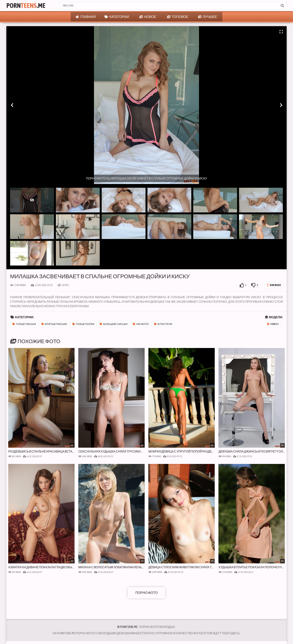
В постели (163, 324)
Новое (148, 17)
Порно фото (146, 593)
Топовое (178, 17)
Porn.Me (26, 6)
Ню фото (141, 324)
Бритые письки (54, 324)
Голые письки (24, 324)
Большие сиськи (114, 324)
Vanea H (273, 324)
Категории (117, 17)
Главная (86, 17)
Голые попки (83, 324)
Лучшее (208, 17)
